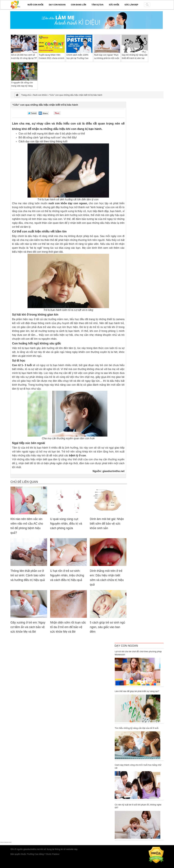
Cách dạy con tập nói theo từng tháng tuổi (43, 141)
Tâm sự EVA (98, 5)
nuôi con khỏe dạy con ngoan (68, 203)
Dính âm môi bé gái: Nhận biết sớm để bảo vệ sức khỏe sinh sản (107, 524)
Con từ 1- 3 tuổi (22, 365)
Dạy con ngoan (57, 5)
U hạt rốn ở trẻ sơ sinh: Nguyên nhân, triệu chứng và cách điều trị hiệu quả (67, 575)
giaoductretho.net (113, 471)
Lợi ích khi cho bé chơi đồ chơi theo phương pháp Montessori (138, 653)
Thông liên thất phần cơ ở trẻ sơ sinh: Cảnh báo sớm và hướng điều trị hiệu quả (28, 575)
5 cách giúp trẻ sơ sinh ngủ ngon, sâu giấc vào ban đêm (107, 627)
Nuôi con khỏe (36, 5)
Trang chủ (26, 95)
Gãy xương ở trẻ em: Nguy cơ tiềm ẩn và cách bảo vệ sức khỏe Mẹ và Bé (28, 627)
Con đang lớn (79, 5)
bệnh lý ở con (77, 456)
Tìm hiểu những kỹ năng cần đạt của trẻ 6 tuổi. (137, 728)
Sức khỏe (114, 5)
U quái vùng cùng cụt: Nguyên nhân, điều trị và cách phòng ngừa (66, 524)
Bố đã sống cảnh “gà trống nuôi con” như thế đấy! (48, 137)
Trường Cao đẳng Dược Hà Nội (6, 842)
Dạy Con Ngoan (126, 646)
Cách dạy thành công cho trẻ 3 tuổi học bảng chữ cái (138, 766)
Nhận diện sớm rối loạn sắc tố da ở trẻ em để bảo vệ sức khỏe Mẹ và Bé (68, 627)
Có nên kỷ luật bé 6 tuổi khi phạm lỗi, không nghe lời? (138, 806)
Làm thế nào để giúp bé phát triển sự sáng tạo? (137, 691)
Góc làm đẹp (131, 5)
